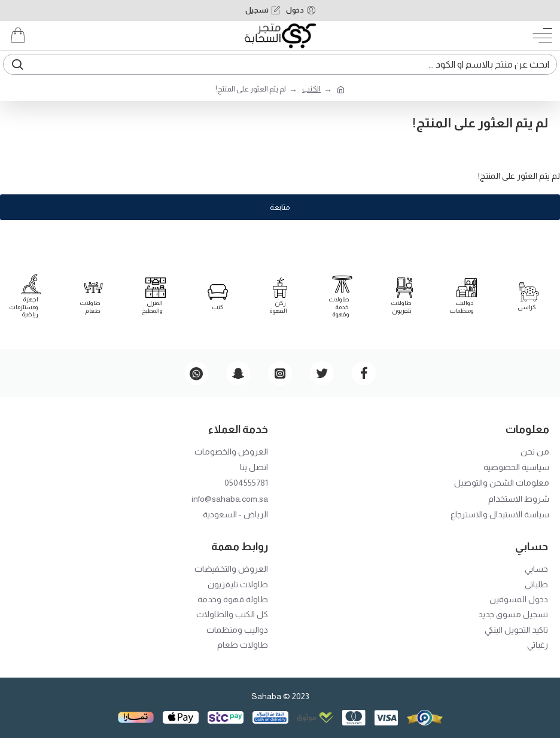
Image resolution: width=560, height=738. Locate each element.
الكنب (311, 89)
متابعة (280, 207)
